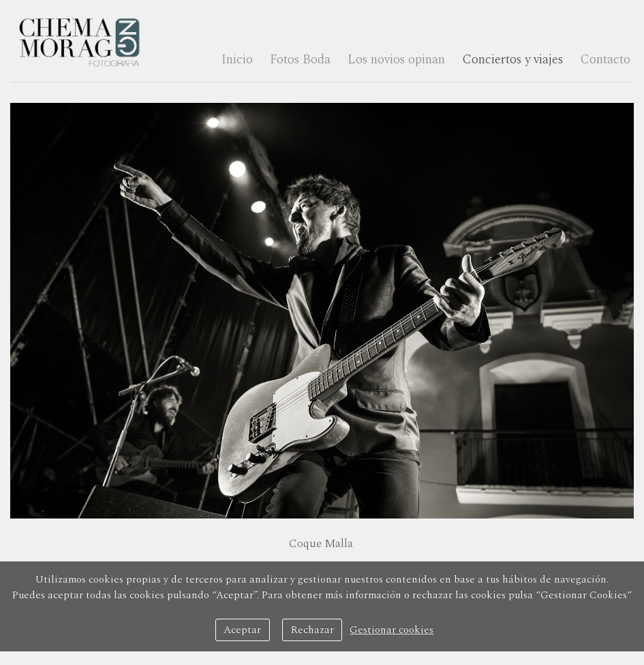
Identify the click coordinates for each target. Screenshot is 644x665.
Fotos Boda (300, 60)
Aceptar (242, 630)
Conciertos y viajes (512, 60)
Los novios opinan (396, 60)
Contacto (605, 60)
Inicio (237, 60)
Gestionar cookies (392, 630)
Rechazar (312, 630)
